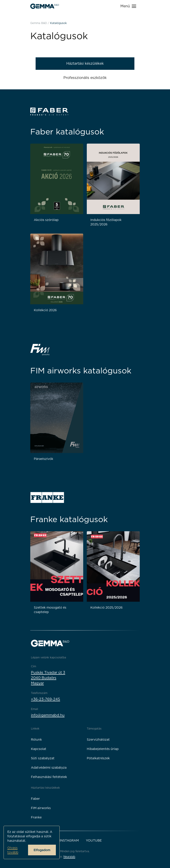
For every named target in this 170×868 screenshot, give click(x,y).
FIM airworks (41, 808)
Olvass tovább (13, 850)
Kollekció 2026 (45, 310)
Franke (36, 817)
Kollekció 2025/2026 (106, 607)
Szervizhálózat (98, 740)
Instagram (69, 840)
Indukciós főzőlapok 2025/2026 (106, 222)
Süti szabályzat (43, 758)
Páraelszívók (44, 459)
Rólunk (36, 740)
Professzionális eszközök (85, 78)
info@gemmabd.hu (48, 715)
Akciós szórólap (46, 220)
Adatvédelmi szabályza (49, 768)
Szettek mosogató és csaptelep (50, 610)
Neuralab (69, 857)
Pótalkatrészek (98, 758)
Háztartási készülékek (85, 63)
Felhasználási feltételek (49, 777)
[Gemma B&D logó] (45, 6)
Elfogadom (42, 850)
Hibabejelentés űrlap (103, 749)
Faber (35, 799)
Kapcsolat (39, 749)
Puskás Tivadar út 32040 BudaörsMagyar (48, 678)
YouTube (94, 840)
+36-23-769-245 (46, 699)
